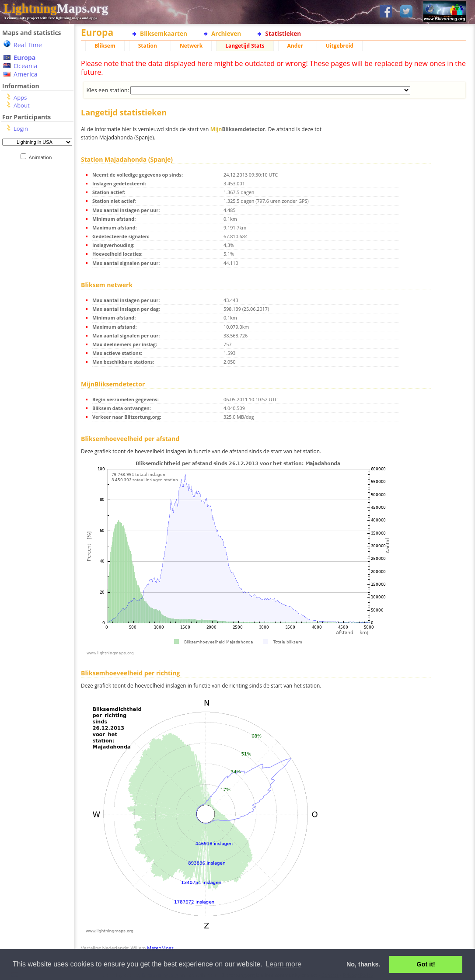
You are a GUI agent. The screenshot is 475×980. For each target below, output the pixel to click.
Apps (20, 97)
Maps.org (56, 8)
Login (21, 129)
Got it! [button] (426, 964)
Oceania (25, 66)
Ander (295, 46)
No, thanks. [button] (363, 964)
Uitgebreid (340, 46)
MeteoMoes (160, 948)
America (26, 74)
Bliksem (105, 46)
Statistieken (283, 33)
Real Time (28, 45)
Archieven (226, 33)
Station (148, 46)
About (22, 105)
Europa (24, 57)
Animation (42, 157)
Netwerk (191, 46)
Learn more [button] (283, 964)
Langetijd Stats (245, 46)
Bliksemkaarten (164, 33)
